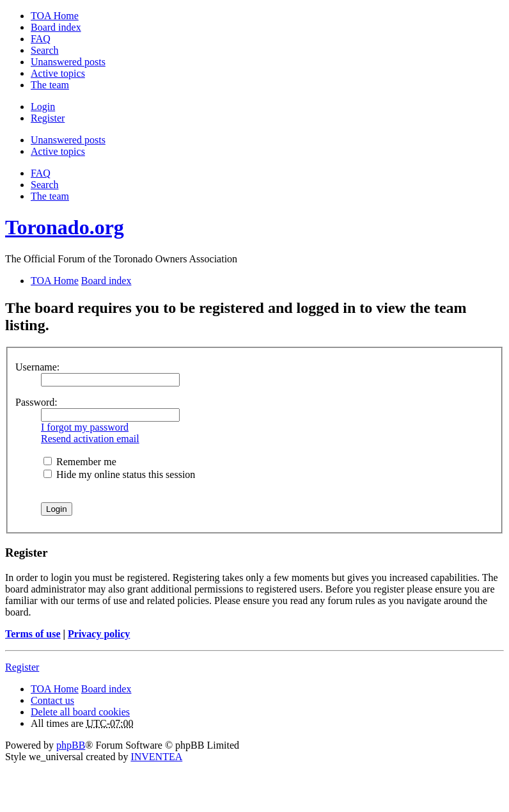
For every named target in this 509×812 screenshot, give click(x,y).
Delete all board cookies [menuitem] (80, 712)
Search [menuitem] (45, 50)
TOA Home (55, 689)
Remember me (80, 462)
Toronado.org (65, 227)
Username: (37, 367)
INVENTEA (156, 757)
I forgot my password (85, 427)
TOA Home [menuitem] (55, 16)
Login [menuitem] (43, 107)
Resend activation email (90, 439)
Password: (36, 402)
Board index (106, 689)
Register (22, 667)
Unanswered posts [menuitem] (68, 62)
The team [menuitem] (50, 85)
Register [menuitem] (48, 118)
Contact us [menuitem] (52, 700)
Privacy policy (99, 634)
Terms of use (33, 634)
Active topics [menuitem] (58, 73)
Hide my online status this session (119, 474)
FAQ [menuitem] (41, 39)
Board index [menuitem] (56, 27)
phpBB (71, 745)
